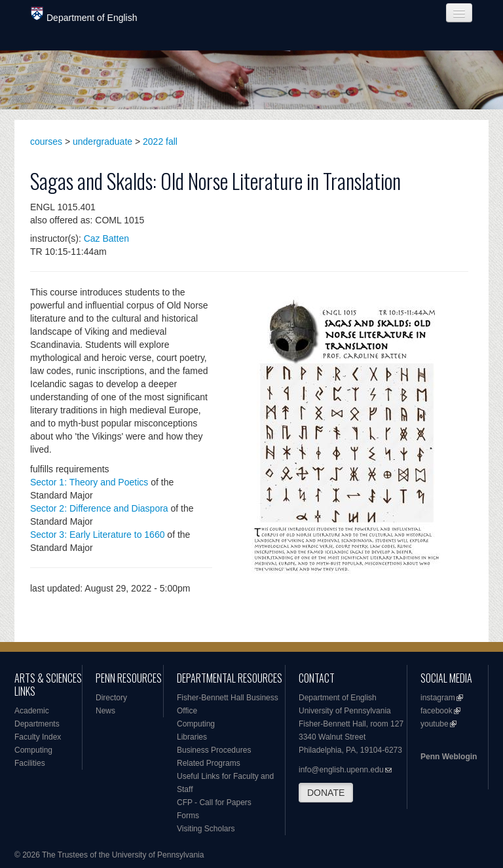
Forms (188, 816)
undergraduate (102, 142)
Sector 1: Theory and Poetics (89, 482)
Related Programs (209, 763)
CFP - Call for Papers (214, 802)
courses (46, 142)
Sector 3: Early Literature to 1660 (97, 535)
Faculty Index (38, 737)
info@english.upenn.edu (341, 770)
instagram (438, 698)
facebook (437, 711)
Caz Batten (106, 238)
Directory (111, 698)
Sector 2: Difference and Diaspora (99, 508)
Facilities (30, 763)
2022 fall (160, 142)
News (105, 711)
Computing (33, 750)
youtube (435, 724)
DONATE (326, 793)
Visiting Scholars (206, 829)
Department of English (84, 15)
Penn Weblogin (449, 757)
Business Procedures (214, 750)
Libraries (192, 737)
